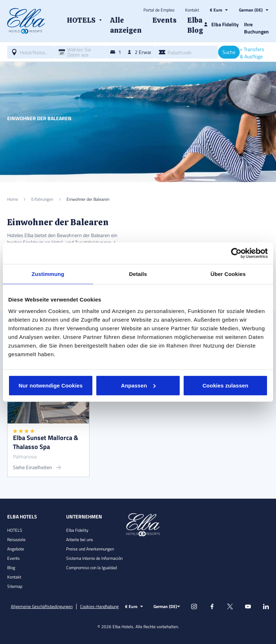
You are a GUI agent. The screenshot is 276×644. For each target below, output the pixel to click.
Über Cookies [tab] (228, 274)
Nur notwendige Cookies (51, 385)
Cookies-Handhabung (99, 607)
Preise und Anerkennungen (90, 549)
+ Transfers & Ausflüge (252, 53)
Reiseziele (16, 539)
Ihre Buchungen (256, 28)
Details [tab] (138, 274)
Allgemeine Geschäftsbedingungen (42, 607)
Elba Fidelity (77, 530)
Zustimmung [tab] (48, 274)
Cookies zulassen (225, 385)
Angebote (16, 549)
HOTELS (15, 530)
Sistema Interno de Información (94, 558)
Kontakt (192, 10)
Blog (11, 568)
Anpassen (138, 385)
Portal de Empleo (159, 10)
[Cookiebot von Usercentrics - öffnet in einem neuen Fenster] (236, 253)
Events (13, 558)
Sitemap (15, 586)
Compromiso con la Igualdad (91, 568)
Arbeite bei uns (80, 539)
